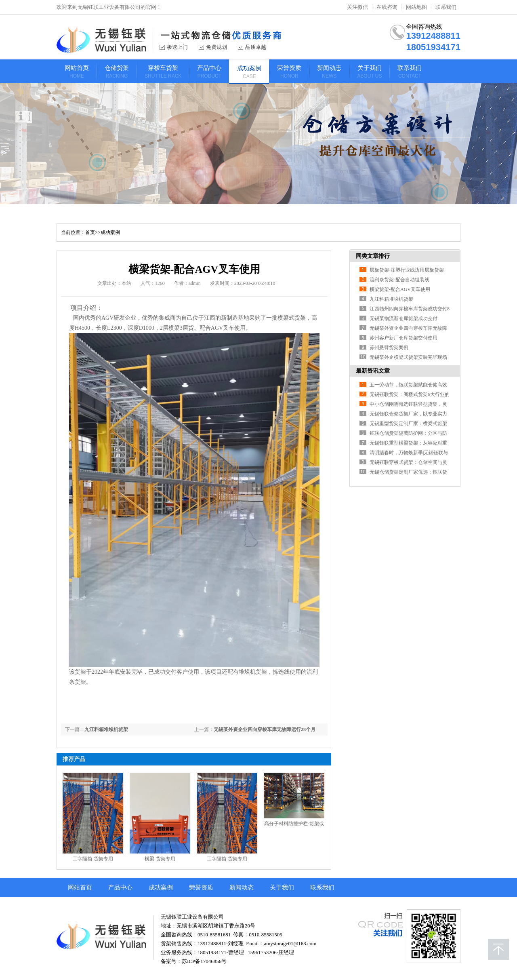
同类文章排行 (373, 256)
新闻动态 (242, 887)
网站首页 (80, 887)
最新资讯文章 (373, 371)
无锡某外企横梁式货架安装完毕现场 (408, 357)
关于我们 (282, 887)
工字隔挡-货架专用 (93, 859)
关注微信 (357, 7)
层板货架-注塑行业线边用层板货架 (407, 270)
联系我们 (446, 7)
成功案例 (110, 232)
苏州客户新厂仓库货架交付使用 (404, 338)
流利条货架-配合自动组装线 (399, 280)
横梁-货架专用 (160, 859)
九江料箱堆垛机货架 (106, 729)
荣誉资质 (201, 887)
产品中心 (120, 887)
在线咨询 (387, 7)
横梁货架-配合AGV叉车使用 (400, 289)
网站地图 (416, 7)
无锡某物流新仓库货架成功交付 (404, 318)
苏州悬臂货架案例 (389, 348)
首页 (90, 232)
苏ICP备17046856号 (204, 961)
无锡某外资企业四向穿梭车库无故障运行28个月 (265, 729)
